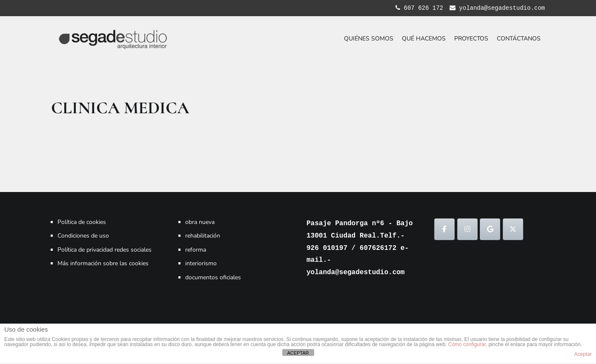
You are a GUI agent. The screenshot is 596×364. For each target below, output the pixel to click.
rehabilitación (203, 236)
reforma (196, 250)
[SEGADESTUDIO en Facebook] (444, 229)
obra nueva (200, 222)
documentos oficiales (213, 277)
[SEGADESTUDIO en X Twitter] (513, 229)
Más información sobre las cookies (103, 263)
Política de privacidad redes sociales (105, 250)
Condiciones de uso (83, 236)
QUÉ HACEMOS (424, 39)
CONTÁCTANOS (519, 39)
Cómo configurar (467, 344)
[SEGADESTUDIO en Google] (490, 229)
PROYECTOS (471, 39)
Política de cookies (82, 222)
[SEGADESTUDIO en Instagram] (467, 229)
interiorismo (201, 263)
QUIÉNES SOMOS (369, 39)
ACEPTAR (298, 353)
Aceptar (583, 354)
